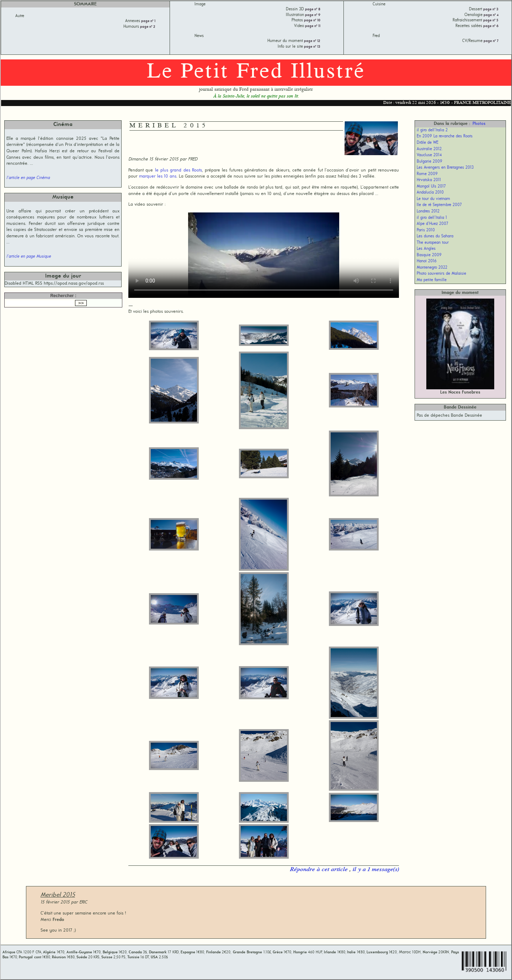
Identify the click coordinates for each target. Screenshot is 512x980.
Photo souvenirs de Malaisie (441, 274)
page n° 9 (312, 15)
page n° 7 (490, 41)
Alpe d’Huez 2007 (433, 224)
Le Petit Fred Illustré (256, 72)
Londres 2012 (428, 211)
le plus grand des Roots (178, 170)
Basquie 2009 (429, 255)
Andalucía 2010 (430, 193)
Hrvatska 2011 (429, 180)
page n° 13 (312, 47)
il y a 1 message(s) (376, 870)
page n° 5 (490, 20)
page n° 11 (312, 26)
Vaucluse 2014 (429, 155)
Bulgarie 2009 (430, 162)
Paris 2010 (426, 230)
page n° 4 (490, 15)
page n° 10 (312, 20)
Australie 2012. (430, 149)
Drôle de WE (428, 143)
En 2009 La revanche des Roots (445, 136)
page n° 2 (147, 27)
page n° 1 (148, 21)
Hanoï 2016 (427, 261)
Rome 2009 (427, 174)
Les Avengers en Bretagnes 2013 (445, 168)
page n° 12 (312, 41)
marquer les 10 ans (158, 176)
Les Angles (426, 249)
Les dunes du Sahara (435, 236)
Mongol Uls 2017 (431, 186)
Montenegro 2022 (432, 268)
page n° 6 (490, 26)
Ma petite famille (432, 280)
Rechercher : (63, 296)
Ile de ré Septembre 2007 (439, 205)
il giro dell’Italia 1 (432, 218)
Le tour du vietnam (433, 199)
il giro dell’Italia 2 (432, 130)
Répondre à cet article (319, 870)
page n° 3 (490, 9)
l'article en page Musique (29, 257)
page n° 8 (312, 9)
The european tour (433, 243)
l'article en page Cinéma (28, 178)
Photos (479, 124)
